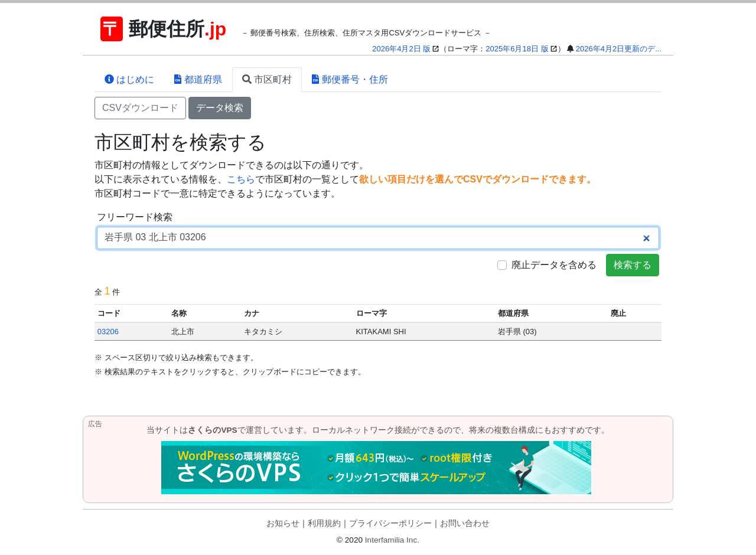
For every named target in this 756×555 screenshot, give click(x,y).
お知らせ (283, 523)
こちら (241, 179)
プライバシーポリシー (390, 523)
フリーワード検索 (135, 217)
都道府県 (198, 79)
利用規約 (324, 523)
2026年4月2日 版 (401, 49)
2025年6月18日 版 (517, 49)
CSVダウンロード (140, 108)
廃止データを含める (554, 265)
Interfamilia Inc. (392, 540)
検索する (633, 265)
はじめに (129, 79)
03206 (108, 332)
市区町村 (267, 79)
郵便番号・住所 (350, 79)
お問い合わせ (465, 523)
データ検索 (220, 108)
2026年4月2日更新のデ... (619, 49)
